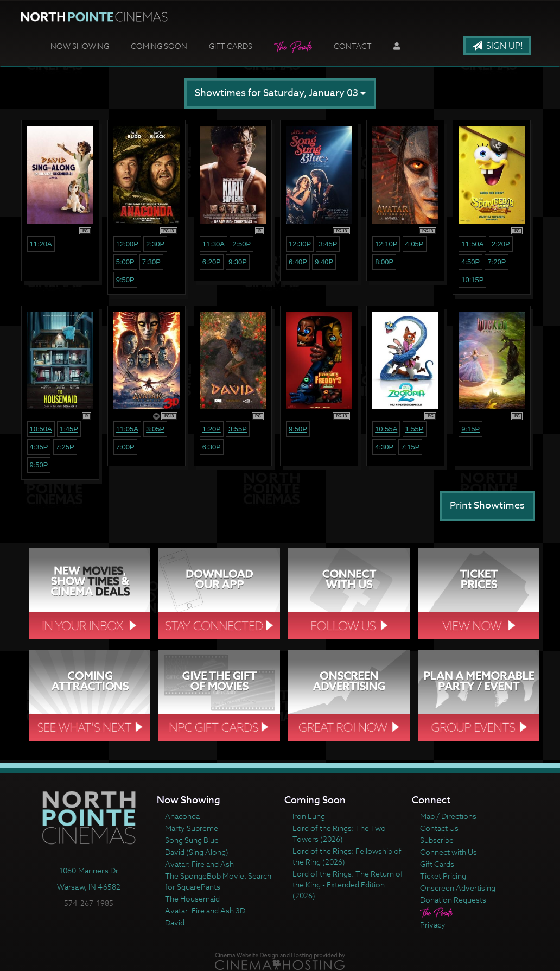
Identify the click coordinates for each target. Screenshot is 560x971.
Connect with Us (448, 852)
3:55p (238, 429)
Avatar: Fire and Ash (199, 864)
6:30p (212, 447)
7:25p (65, 447)
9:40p (324, 262)
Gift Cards (231, 46)
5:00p (125, 262)
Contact (353, 46)
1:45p (69, 429)
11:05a (127, 429)
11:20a (41, 244)
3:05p (155, 429)
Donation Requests (453, 900)
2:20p (501, 244)
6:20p (212, 262)
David (175, 922)
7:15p (410, 447)
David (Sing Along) (197, 852)
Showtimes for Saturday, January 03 (280, 93)
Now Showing (80, 46)
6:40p (298, 262)
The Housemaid (192, 899)
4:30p (384, 447)
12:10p (386, 244)
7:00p (125, 447)
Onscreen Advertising (458, 888)
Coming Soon (159, 46)
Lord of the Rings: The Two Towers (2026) (339, 833)
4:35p (39, 447)
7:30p (151, 262)
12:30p (300, 244)
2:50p (241, 244)
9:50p (125, 280)
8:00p (384, 262)
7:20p (497, 262)
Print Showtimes (487, 506)
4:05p (415, 244)
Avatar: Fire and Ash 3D (205, 910)
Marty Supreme (192, 828)
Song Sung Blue (192, 840)
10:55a (386, 429)
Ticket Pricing (443, 876)
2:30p (155, 244)
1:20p (212, 429)
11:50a (472, 244)
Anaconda (182, 816)
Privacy (433, 925)
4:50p (470, 262)
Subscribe (437, 840)
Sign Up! (497, 46)
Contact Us (439, 828)
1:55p (415, 429)
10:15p (472, 280)
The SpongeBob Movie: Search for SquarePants (218, 881)
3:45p (328, 244)
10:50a (41, 429)
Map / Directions (448, 816)
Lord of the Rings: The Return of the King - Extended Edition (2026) (348, 884)
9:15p (470, 429)
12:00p (127, 244)
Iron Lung (309, 816)
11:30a (214, 244)
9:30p (238, 262)
